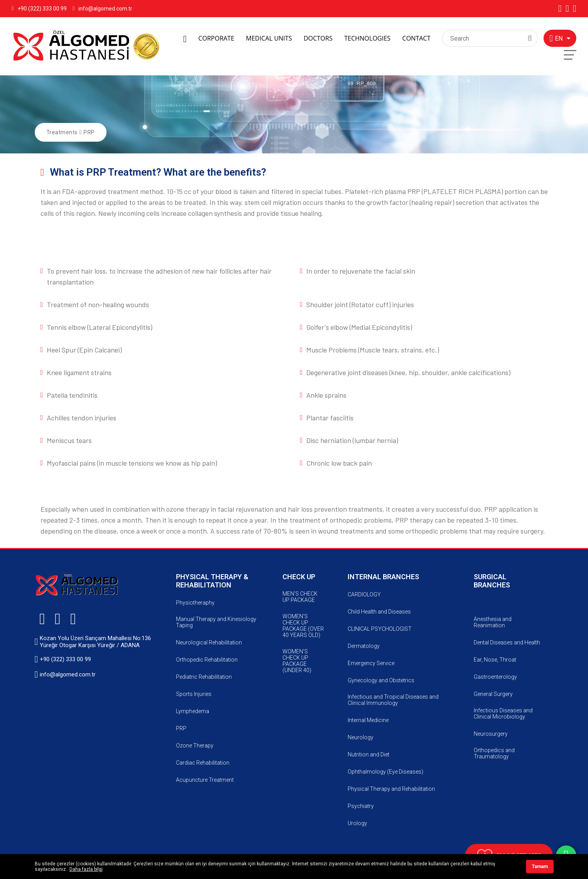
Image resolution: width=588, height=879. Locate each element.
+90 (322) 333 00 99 (39, 9)
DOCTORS (318, 38)
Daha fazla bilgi (86, 869)
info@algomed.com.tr (102, 9)
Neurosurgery (491, 734)
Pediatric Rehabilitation (204, 677)
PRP (89, 132)
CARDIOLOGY (364, 594)
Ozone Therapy (195, 746)
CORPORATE (216, 38)
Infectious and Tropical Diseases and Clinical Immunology (393, 700)
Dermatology (364, 646)
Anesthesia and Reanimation (493, 622)
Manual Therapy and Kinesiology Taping (216, 622)
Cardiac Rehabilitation (203, 763)
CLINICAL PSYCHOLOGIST (380, 629)
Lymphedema (193, 711)
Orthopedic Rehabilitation (207, 660)
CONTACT (416, 38)
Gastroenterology (495, 677)
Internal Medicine (368, 720)
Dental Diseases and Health (507, 642)
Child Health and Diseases (379, 612)
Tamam (540, 867)
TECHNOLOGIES (367, 38)
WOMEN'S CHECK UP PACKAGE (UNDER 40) (297, 661)
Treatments (62, 132)
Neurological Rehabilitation (209, 642)
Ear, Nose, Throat (495, 660)
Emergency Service (371, 663)
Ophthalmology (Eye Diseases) (385, 772)
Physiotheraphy (195, 603)
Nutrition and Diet (369, 754)
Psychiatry (361, 806)
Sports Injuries (194, 694)
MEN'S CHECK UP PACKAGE (300, 597)
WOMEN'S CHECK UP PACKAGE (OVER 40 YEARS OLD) (303, 626)
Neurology (361, 737)
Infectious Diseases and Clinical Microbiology (503, 714)
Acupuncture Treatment (205, 780)
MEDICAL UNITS (269, 38)
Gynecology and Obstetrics (381, 680)
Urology (357, 823)
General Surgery (493, 694)
